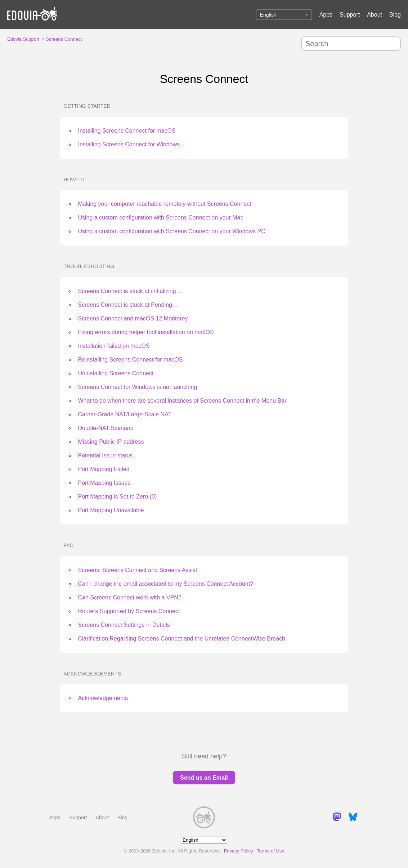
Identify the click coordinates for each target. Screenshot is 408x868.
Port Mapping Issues (104, 483)
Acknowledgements (92, 674)
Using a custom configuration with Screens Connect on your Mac (161, 218)
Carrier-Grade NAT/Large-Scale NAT (125, 414)
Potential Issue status (106, 455)
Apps (326, 15)
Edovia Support (23, 39)
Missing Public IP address (111, 442)
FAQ (69, 545)
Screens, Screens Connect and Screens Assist (138, 570)
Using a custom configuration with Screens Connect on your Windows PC (172, 231)
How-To (74, 180)
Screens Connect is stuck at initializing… (130, 291)
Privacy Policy (239, 851)
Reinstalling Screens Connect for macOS (131, 360)
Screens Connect (64, 39)
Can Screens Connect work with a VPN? (130, 597)
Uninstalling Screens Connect (116, 373)
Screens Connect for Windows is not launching (138, 387)
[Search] (351, 44)
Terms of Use (271, 851)
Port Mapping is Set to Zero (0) (118, 497)
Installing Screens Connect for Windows (129, 144)
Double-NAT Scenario (106, 428)
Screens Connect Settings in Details (124, 625)
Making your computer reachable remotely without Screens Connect (165, 204)
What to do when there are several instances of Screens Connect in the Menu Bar (182, 401)
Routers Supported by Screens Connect (129, 611)
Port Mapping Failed (104, 469)
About (375, 15)
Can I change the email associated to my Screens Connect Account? (166, 584)
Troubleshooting (89, 266)
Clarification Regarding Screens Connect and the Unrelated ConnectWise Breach (182, 639)
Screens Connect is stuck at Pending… (128, 305)
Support (350, 15)
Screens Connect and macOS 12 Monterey (133, 318)
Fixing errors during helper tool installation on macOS (146, 332)
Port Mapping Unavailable (111, 510)
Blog (395, 15)
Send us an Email (204, 778)
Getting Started (87, 106)
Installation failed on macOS (114, 346)
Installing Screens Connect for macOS (127, 131)
